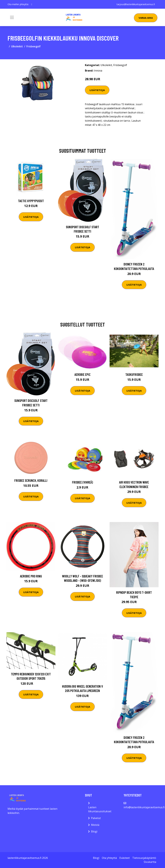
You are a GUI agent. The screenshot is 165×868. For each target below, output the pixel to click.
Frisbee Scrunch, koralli (31, 480)
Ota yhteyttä (109, 858)
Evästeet (125, 858)
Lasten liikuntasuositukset (100, 809)
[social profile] (32, 4)
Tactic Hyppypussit (31, 201)
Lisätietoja (97, 90)
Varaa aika (146, 18)
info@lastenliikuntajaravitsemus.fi (144, 807)
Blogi (94, 831)
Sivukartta (150, 862)
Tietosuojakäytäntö (144, 858)
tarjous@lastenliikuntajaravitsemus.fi (136, 4)
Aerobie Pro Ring (31, 576)
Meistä (95, 825)
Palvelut (96, 818)
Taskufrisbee (134, 374)
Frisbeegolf (34, 46)
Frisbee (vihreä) (82, 482)
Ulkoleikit (17, 46)
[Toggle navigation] (12, 17)
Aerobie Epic (82, 374)
